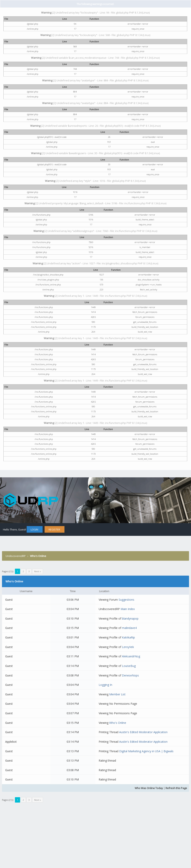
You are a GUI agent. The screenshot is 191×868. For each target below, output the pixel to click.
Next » (38, 571)
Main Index (128, 609)
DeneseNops (130, 675)
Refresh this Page (176, 788)
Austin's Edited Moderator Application (143, 732)
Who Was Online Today (149, 788)
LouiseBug (129, 666)
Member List (117, 694)
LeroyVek (128, 647)
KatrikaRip (128, 637)
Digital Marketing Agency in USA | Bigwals (146, 751)
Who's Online (118, 723)
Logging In (105, 685)
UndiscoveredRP (16, 556)
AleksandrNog (131, 656)
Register (54, 529)
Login (34, 529)
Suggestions (126, 600)
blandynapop (130, 618)
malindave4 (129, 628)
